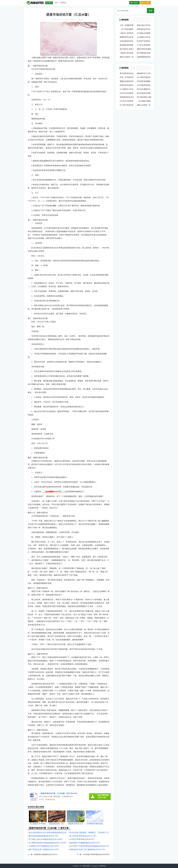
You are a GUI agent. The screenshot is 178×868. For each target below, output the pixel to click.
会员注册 (146, 3)
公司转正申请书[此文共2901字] (82, 839)
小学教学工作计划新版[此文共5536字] (44, 846)
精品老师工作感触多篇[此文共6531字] (85, 843)
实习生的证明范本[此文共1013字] (83, 836)
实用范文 (63, 3)
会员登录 (135, 3)
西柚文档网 (86, 866)
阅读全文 (74, 19)
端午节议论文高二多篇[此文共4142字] (44, 849)
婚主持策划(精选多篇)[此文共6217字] (43, 836)
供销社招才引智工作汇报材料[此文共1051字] (87, 849)
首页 (56, 3)
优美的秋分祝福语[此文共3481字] (46, 854)
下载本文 (80, 19)
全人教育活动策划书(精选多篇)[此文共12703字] (48, 843)
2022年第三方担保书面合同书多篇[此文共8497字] (89, 846)
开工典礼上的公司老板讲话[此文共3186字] (46, 839)
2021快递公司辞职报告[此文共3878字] (96, 854)
